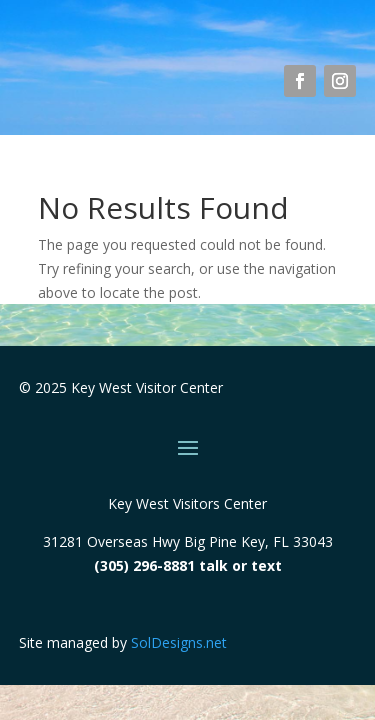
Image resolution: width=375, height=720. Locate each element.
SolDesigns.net (179, 642)
